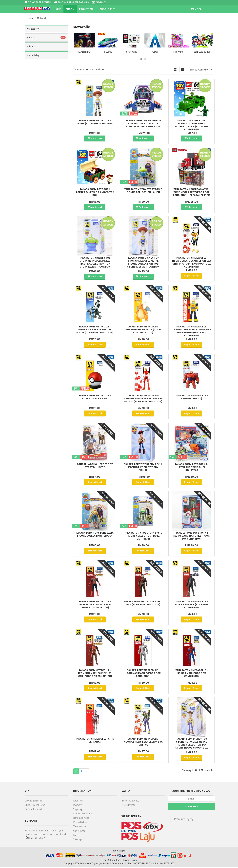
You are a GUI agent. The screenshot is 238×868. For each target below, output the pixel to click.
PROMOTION (87, 9)
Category (34, 29)
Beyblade (47, 74)
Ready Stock (37, 240)
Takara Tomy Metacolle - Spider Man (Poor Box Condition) (192, 673)
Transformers (39, 106)
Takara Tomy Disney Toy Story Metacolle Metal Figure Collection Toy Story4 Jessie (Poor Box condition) (143, 264)
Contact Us (79, 832)
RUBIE (33, 222)
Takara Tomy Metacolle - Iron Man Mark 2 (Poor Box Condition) (143, 673)
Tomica (47, 60)
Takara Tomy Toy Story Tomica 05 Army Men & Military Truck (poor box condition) (192, 125)
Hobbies (47, 45)
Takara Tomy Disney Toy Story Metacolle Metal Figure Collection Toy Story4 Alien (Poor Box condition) (95, 264)
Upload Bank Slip (33, 802)
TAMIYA (34, 194)
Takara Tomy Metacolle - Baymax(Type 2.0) (192, 397)
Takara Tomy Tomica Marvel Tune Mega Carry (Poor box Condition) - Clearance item (191, 192)
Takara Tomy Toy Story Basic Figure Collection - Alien (143, 190)
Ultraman (47, 122)
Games (47, 53)
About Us (78, 802)
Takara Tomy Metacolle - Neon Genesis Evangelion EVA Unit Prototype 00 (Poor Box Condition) (192, 262)
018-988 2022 (35, 839)
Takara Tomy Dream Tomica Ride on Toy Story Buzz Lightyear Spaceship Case (143, 123)
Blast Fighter (47, 129)
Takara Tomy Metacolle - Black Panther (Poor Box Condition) (191, 605)
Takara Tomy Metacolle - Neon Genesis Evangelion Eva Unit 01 (143, 742)
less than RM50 (38, 148)
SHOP (70, 9)
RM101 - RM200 (38, 157)
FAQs (76, 836)
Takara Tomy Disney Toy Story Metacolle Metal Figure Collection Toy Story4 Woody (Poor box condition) (192, 745)
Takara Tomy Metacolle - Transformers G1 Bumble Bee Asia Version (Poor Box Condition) (192, 332)
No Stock (35, 245)
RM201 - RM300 (38, 162)
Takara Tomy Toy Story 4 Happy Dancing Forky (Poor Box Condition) (191, 536)
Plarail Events (128, 806)
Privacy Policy (130, 861)
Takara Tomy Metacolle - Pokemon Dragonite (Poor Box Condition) (143, 330)
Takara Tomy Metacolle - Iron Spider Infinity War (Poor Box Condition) (95, 605)
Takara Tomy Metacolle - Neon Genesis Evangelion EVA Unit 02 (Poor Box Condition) (143, 399)
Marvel (36, 95)
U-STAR (34, 204)
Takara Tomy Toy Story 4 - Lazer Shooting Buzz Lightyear (191, 467)
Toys (47, 38)
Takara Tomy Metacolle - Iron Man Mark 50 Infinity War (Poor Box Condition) (95, 673)
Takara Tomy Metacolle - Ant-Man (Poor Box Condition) (143, 603)
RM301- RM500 (38, 166)
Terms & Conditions (111, 861)
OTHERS (35, 208)
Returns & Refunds (83, 815)
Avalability (34, 232)
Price (32, 140)
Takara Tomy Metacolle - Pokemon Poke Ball (95, 397)
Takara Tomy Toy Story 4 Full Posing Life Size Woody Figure (143, 467)
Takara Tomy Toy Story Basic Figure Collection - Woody (95, 535)
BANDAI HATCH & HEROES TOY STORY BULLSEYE (95, 466)
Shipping (78, 810)
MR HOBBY (36, 199)
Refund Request (33, 810)
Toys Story (38, 102)
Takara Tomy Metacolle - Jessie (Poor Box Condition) (95, 122)
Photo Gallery (80, 823)
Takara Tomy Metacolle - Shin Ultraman (95, 741)
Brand (32, 181)
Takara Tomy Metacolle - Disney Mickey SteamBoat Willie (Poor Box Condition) (95, 330)
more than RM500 (40, 171)
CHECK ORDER (108, 9)
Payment (78, 806)
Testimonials (80, 828)
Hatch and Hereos (47, 67)
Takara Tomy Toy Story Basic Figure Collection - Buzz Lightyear (143, 536)
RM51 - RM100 (37, 152)
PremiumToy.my (184, 820)
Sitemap (77, 840)
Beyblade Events (130, 802)
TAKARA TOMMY (39, 213)
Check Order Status (35, 806)
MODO (33, 217)
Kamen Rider (47, 82)
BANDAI (34, 189)
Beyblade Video (81, 819)
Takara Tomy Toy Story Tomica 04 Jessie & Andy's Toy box (95, 192)
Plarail (47, 115)
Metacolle (47, 89)
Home (58, 9)
